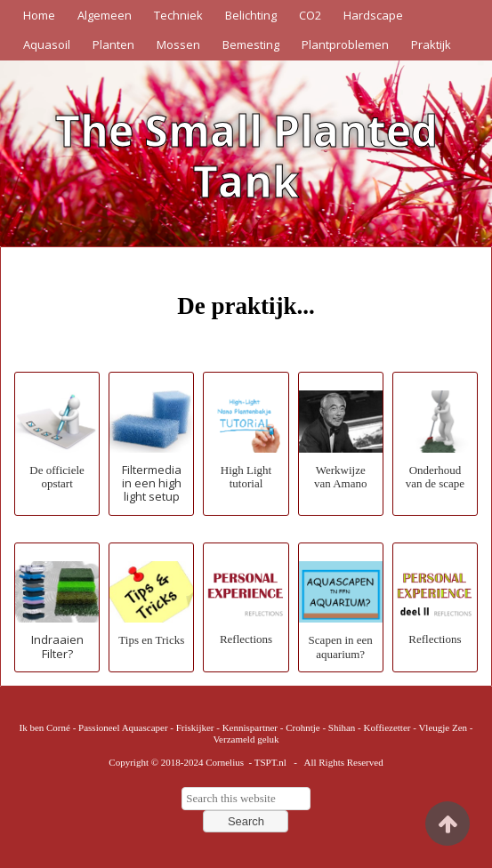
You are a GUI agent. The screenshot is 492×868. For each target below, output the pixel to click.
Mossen (178, 44)
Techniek (178, 15)
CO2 (310, 15)
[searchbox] (246, 799)
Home (39, 15)
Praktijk (431, 44)
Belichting (251, 15)
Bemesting (251, 44)
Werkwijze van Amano (341, 477)
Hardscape (373, 15)
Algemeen (105, 15)
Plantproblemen (345, 44)
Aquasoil (47, 44)
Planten (113, 44)
